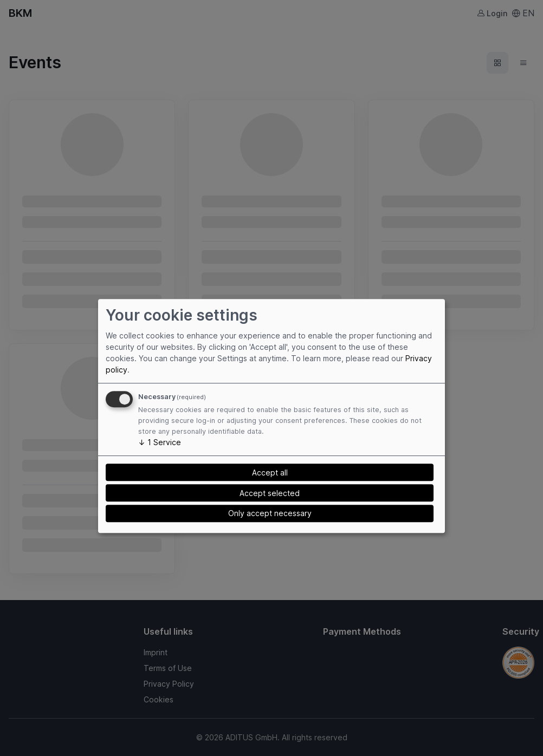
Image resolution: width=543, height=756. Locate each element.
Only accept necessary (270, 513)
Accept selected (270, 493)
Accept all (270, 472)
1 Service (160, 442)
